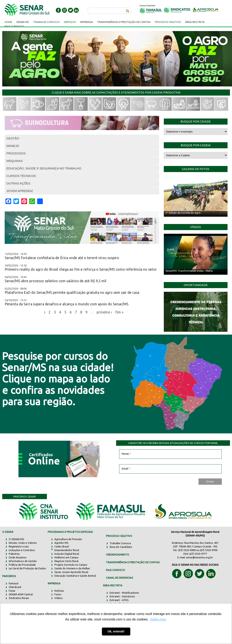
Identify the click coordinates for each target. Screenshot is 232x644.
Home (8, 22)
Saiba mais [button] (158, 619)
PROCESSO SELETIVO (119, 536)
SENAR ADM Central (21, 594)
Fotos (58, 594)
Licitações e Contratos (22, 550)
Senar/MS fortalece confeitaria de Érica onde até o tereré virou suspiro (62, 258)
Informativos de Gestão (23, 561)
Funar (12, 591)
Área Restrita (195, 22)
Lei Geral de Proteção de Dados (27, 568)
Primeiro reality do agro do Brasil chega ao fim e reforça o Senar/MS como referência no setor (81, 269)
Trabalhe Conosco (46, 22)
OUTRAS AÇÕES (18, 183)
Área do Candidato (121, 547)
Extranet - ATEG (119, 600)
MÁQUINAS (15, 161)
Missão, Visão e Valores (23, 543)
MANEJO (13, 146)
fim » (119, 312)
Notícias (59, 591)
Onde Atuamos (18, 557)
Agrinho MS (61, 543)
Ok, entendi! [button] (116, 631)
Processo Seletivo (168, 22)
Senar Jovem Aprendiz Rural (71, 572)
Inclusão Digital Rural (67, 554)
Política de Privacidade (22, 565)
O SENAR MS (16, 539)
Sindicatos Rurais (19, 598)
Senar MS (23, 22)
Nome (126, 454)
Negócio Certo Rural (66, 561)
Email (126, 468)
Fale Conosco (14, 26)
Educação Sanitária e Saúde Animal (75, 576)
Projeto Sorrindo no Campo (71, 565)
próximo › (104, 312)
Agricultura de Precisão (68, 539)
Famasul (13, 583)
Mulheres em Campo (66, 557)
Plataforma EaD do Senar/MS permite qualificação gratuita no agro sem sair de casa (72, 292)
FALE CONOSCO (115, 570)
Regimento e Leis (19, 546)
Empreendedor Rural (67, 550)
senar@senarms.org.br (199, 557)
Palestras (14, 554)
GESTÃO (13, 138)
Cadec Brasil (62, 546)
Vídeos (59, 598)
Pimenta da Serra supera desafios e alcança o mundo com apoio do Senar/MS (67, 304)
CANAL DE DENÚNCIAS (120, 578)
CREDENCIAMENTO (118, 555)
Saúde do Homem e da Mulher (72, 568)
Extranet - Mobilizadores (124, 593)
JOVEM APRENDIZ (20, 191)
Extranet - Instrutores (122, 596)
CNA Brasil (15, 587)
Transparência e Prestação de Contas (124, 22)
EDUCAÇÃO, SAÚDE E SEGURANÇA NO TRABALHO (44, 168)
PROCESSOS (16, 153)
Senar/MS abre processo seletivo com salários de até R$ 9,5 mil (56, 281)
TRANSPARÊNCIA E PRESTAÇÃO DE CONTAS (133, 562)
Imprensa (87, 22)
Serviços (70, 22)
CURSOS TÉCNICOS (21, 176)
